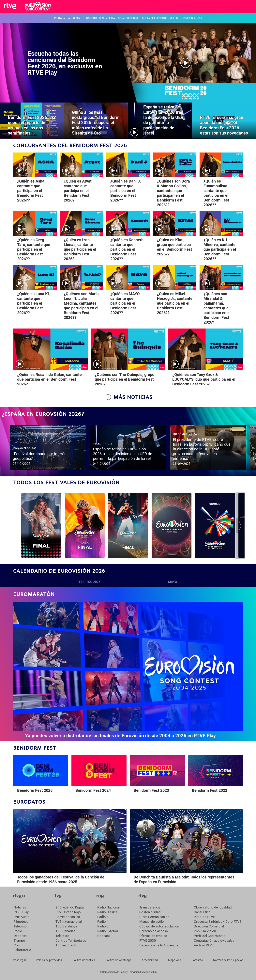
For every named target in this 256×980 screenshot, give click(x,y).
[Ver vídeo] (48, 445)
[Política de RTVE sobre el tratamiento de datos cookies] (84, 960)
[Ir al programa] (41, 525)
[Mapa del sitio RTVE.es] (175, 960)
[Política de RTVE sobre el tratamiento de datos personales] (49, 960)
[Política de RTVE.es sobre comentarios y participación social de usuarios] (228, 960)
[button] (251, 448)
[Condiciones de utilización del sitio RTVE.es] (19, 960)
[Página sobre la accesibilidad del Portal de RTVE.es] (150, 960)
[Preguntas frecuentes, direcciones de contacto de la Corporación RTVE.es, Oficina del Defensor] (197, 960)
